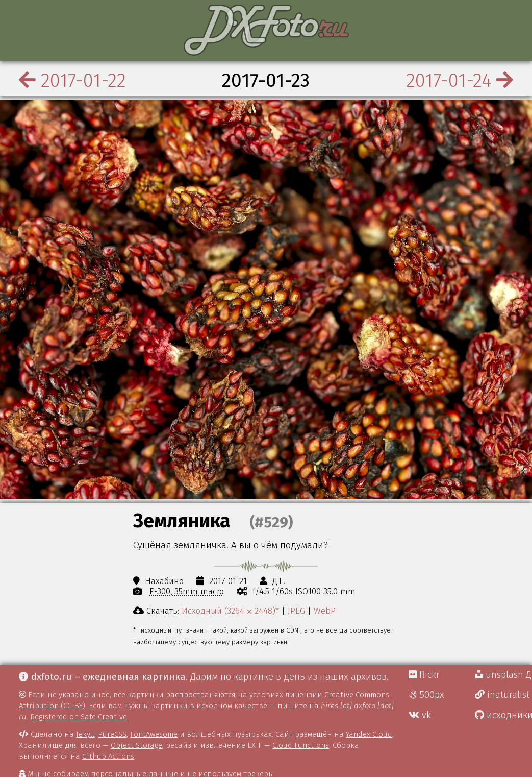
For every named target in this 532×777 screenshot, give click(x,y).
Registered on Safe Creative (79, 717)
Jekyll (85, 734)
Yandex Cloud (369, 734)
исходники (503, 715)
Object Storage (136, 745)
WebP (325, 611)
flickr (424, 675)
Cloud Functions (301, 745)
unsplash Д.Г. (503, 675)
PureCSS (112, 734)
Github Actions (108, 756)
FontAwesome (154, 734)
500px (426, 695)
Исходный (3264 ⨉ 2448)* (230, 611)
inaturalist (502, 695)
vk (420, 715)
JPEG (296, 611)
